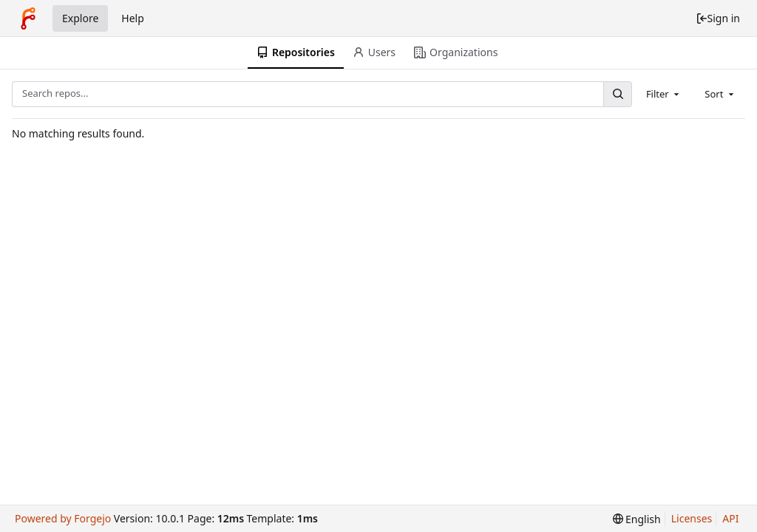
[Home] (28, 18)
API (730, 518)
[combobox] (664, 94)
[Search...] (617, 94)
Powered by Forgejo (63, 518)
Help (133, 18)
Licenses (692, 518)
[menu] (637, 519)
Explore (80, 18)
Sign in (718, 18)
